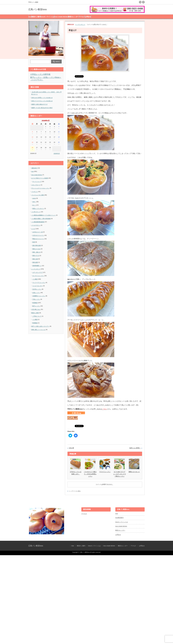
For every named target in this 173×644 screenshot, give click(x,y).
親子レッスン (36, 306)
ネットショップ (37, 182)
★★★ (34, 198)
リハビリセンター (38, 286)
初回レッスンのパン (38, 208)
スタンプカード (36, 185)
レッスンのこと (80, 25)
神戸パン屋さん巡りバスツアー (40, 326)
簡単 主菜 (35, 259)
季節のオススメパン (38, 239)
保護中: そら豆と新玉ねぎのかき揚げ (42, 108)
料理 (34, 242)
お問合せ (88, 17)
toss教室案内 (119, 518)
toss (30, 17)
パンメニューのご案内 (38, 195)
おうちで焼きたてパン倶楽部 (40, 178)
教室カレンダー (74, 17)
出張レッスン (36, 293)
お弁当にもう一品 (38, 232)
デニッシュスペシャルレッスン (40, 188)
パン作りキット (36, 212)
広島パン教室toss (38, 9)
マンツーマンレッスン (39, 283)
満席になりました (134, 472)
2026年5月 (57, 153)
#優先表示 (34, 168)
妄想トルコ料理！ (135, 448)
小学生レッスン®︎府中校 (40, 74)
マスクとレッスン (105, 472)
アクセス (82, 17)
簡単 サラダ (36, 256)
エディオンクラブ (38, 272)
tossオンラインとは (48, 17)
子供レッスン (36, 299)
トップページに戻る (75, 491)
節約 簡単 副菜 (37, 245)
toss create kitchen (61, 17)
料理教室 (35, 303)
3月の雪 (71, 448)
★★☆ (34, 202)
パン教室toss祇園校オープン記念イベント (43, 215)
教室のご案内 (36, 17)
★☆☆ (34, 205)
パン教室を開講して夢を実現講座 (41, 219)
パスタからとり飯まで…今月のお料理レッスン (90, 474)
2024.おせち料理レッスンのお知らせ (42, 98)
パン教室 (35, 279)
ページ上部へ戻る (171, 498)
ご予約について (37, 316)
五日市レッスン (37, 289)
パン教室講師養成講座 (38, 222)
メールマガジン (36, 225)
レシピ (33, 229)
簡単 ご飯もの (36, 252)
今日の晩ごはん (36, 309)
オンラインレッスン (38, 276)
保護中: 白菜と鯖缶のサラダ (39, 104)
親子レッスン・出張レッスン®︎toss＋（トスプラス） (46, 79)
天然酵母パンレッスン (39, 296)
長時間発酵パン (37, 266)
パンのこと (35, 192)
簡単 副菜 (35, 262)
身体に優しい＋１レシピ (38, 330)
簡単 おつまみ (36, 249)
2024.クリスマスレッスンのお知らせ (42, 101)
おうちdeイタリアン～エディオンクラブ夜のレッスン (120, 474)
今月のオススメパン (38, 235)
